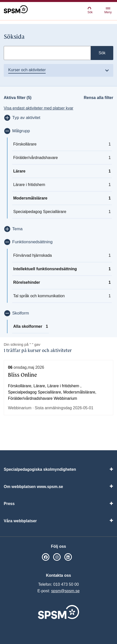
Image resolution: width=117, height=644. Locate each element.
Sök (90, 10)
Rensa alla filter (99, 98)
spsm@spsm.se (65, 591)
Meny (108, 11)
